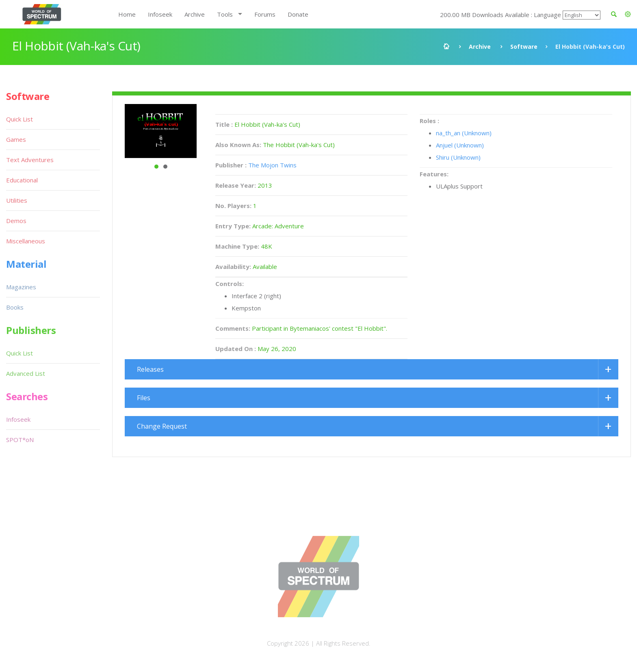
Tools (225, 14)
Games (16, 139)
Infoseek (160, 14)
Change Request (162, 426)
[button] (628, 14)
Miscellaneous (26, 241)
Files (144, 398)
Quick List (19, 119)
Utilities (17, 200)
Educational (22, 180)
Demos (16, 221)
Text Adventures (30, 160)
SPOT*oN (20, 440)
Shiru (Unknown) (458, 157)
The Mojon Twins (272, 165)
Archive (195, 14)
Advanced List (26, 373)
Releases (150, 369)
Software (524, 47)
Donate (298, 14)
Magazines (21, 287)
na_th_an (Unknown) (464, 133)
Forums (265, 14)
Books (15, 307)
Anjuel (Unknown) (460, 145)
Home (127, 14)
